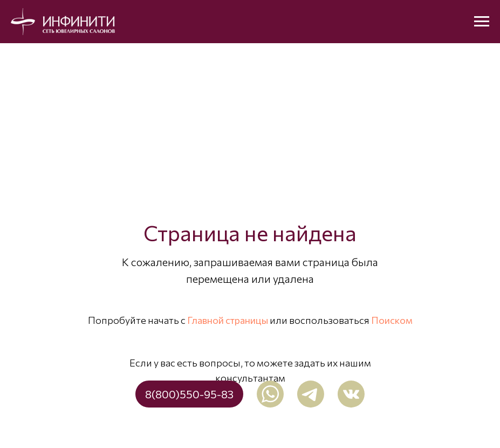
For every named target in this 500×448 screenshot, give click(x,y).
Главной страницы (228, 320)
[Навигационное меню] (482, 22)
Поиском (392, 320)
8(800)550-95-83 (189, 394)
